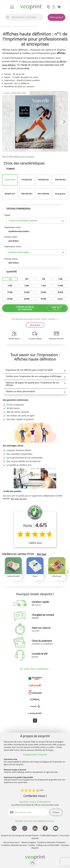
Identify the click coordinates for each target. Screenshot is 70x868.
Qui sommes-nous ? (12, 842)
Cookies (32, 845)
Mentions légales (29, 842)
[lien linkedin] (35, 828)
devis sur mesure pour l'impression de (41, 61)
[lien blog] (14, 828)
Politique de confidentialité (48, 845)
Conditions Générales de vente (14, 845)
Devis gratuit (57, 17)
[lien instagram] (24, 828)
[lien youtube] (56, 828)
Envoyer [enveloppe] (56, 812)
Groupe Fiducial (32, 835)
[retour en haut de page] (33, 863)
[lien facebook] (46, 828)
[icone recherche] (8, 17)
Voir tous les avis (19, 499)
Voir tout (41, 554)
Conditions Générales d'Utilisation (51, 842)
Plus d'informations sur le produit (18, 156)
